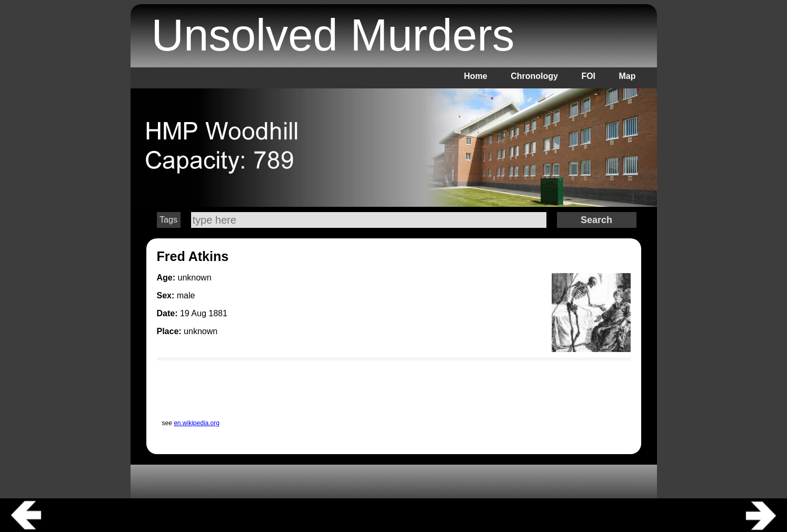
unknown (201, 331)
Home (475, 76)
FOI (588, 76)
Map (627, 76)
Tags (168, 220)
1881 (218, 313)
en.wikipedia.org (197, 423)
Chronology (534, 76)
